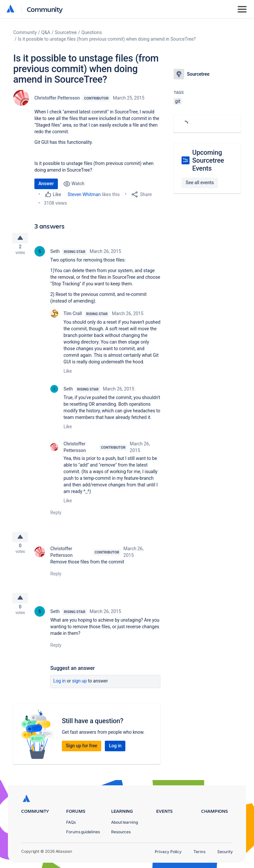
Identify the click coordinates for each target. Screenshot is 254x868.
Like (68, 374)
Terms (199, 852)
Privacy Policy (168, 852)
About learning (125, 822)
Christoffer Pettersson (57, 98)
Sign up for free (82, 753)
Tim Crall (73, 316)
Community (45, 9)
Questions (92, 32)
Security (225, 852)
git (178, 101)
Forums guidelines (83, 832)
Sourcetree (66, 32)
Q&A (46, 32)
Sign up (80, 688)
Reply (56, 515)
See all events (200, 183)
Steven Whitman (84, 194)
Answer (46, 184)
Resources (121, 832)
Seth (55, 254)
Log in (60, 688)
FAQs (71, 822)
